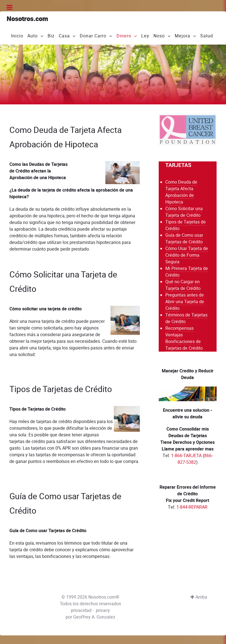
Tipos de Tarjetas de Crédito (64, 387)
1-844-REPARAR (192, 507)
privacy (103, 607)
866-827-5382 (195, 459)
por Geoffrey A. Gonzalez (90, 614)
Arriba (199, 594)
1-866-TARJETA (186, 456)
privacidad (81, 607)
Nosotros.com (27, 19)
